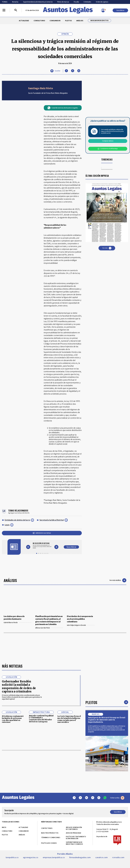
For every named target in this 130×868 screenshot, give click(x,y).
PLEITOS (68, 21)
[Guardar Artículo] (55, 71)
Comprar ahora (108, 141)
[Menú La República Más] (4, 10)
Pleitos (91, 775)
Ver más (107, 248)
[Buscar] (16, 10)
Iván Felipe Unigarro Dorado (81, 625)
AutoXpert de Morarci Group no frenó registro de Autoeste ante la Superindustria (107, 793)
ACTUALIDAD (24, 21)
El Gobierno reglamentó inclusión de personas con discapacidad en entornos (13, 792)
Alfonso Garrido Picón (49, 628)
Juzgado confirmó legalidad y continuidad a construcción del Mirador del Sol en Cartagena (41, 792)
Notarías (15, 2)
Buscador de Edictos (99, 21)
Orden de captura (102, 2)
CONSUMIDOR (55, 21)
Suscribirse (120, 10)
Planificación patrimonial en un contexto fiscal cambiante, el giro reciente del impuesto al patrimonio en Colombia (49, 620)
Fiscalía (76, 2)
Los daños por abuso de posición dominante (14, 618)
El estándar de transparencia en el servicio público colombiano (80, 619)
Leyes (7, 525)
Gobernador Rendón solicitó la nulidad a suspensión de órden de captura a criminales (19, 759)
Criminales (87, 2)
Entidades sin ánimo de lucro (17, 520)
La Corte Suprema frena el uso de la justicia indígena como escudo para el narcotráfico (69, 792)
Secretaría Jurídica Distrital (52, 520)
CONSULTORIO (39, 21)
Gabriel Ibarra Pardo (18, 622)
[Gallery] (42, 546)
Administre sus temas (42, 533)
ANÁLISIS (80, 21)
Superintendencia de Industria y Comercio (38, 2)
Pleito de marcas (63, 2)
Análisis (10, 580)
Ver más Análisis (118, 580)
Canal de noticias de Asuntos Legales (63, 108)
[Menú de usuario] (103, 10)
